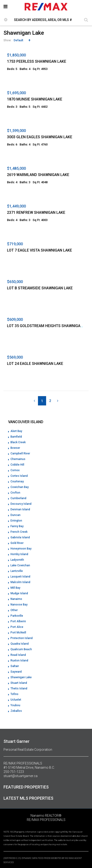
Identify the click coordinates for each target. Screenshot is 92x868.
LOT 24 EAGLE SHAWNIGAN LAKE (35, 364)
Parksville (17, 616)
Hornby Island (19, 554)
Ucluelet (16, 700)
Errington (16, 521)
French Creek (19, 532)
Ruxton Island (19, 661)
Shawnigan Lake (21, 677)
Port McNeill (18, 633)
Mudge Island (19, 593)
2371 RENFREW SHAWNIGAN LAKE (36, 213)
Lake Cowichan (20, 565)
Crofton (15, 493)
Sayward (16, 672)
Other (14, 610)
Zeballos (16, 711)
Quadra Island (20, 644)
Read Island (18, 655)
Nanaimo (16, 599)
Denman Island (20, 509)
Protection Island (22, 638)
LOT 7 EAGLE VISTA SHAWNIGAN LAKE (39, 250)
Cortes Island (19, 476)
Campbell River (20, 453)
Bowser (15, 448)
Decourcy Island (21, 504)
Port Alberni (18, 621)
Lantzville (17, 571)
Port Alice (17, 627)
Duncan (15, 515)
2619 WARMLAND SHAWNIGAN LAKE (38, 175)
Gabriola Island (20, 537)
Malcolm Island (20, 582)
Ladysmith (17, 560)
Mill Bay (15, 588)
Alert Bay (16, 431)
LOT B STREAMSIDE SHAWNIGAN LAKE (40, 288)
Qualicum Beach (21, 649)
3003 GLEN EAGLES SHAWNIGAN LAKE (40, 137)
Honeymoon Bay (21, 549)
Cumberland (18, 498)
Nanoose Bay (19, 605)
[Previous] (34, 401)
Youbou (15, 705)
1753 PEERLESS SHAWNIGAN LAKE (37, 61)
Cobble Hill (17, 465)
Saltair (15, 666)
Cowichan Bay (20, 487)
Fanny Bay (17, 526)
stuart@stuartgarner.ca (20, 776)
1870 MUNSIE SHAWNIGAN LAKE (35, 99)
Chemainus (18, 459)
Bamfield (16, 437)
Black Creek (18, 442)
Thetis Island (19, 688)
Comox (15, 470)
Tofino (14, 694)
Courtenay (17, 481)
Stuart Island (19, 683)
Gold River (17, 543)
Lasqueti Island (20, 577)
